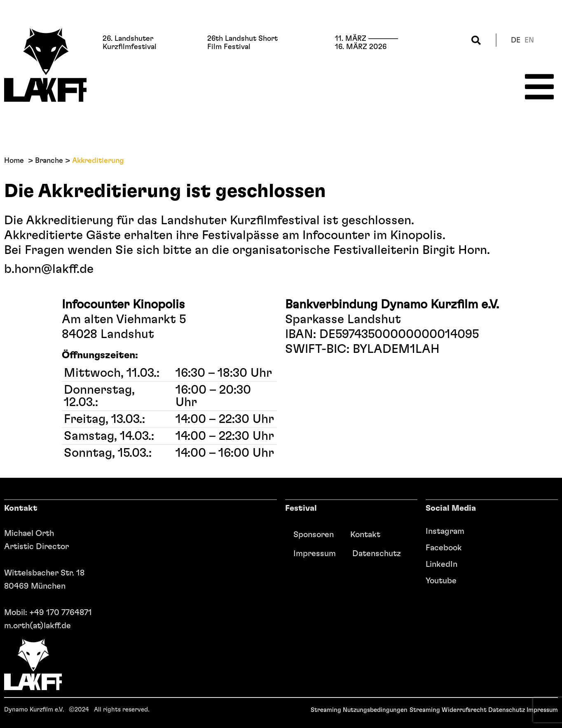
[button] (476, 40)
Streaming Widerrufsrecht (448, 710)
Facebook (444, 548)
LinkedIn (441, 564)
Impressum (315, 554)
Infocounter (336, 235)
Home (14, 161)
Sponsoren (314, 535)
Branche (49, 161)
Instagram (445, 531)
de (516, 40)
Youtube (441, 581)
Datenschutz (377, 554)
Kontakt (365, 535)
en (529, 40)
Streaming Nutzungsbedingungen (359, 710)
